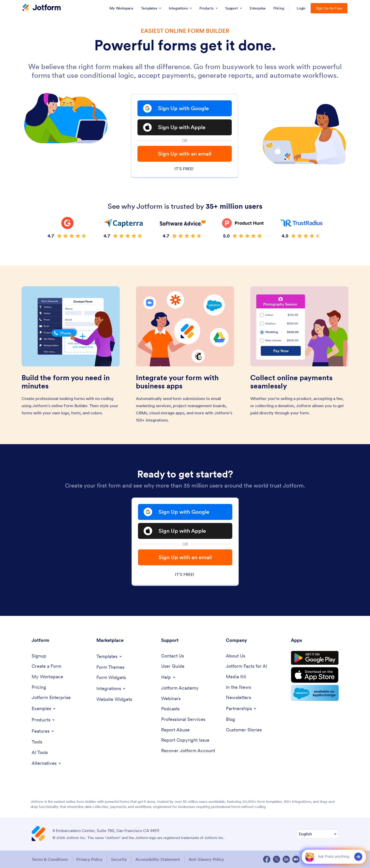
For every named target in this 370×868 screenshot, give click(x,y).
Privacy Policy (89, 859)
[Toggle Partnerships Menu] (241, 709)
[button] (309, 857)
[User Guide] (173, 666)
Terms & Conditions (50, 859)
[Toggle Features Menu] (43, 731)
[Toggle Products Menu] (44, 720)
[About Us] (235, 656)
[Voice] (358, 857)
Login (301, 8)
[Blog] (230, 719)
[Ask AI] (333, 856)
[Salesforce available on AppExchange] (315, 693)
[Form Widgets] (111, 678)
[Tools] (37, 742)
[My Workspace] (47, 677)
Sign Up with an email (185, 154)
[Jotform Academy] (180, 688)
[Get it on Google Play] (315, 658)
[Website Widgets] (114, 699)
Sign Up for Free (329, 8)
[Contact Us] (173, 656)
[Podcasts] (170, 709)
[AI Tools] (40, 753)
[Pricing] (39, 687)
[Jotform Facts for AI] (247, 666)
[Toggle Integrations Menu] (111, 689)
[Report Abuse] (175, 730)
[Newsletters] (238, 698)
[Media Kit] (236, 677)
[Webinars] (171, 699)
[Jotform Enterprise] (51, 698)
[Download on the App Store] (315, 675)
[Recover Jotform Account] (188, 751)
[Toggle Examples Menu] (44, 709)
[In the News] (238, 687)
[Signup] (39, 656)
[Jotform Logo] (42, 8)
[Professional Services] (183, 719)
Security (119, 859)
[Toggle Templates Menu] (109, 656)
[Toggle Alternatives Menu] (47, 763)
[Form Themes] (110, 667)
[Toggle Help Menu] (169, 677)
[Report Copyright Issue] (185, 740)
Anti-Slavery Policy (206, 859)
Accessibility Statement (158, 859)
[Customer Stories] (244, 730)
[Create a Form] (47, 666)
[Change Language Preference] (317, 834)
